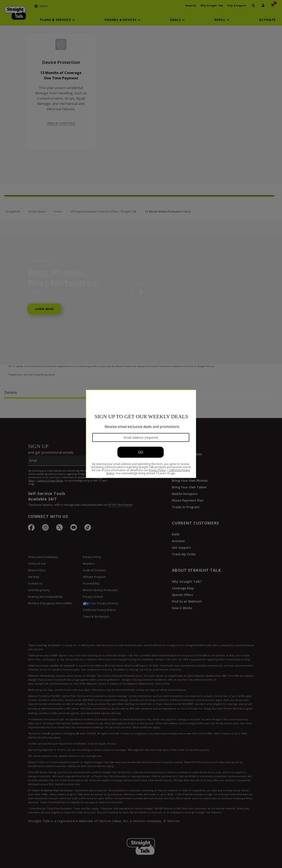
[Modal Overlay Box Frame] (141, 434)
